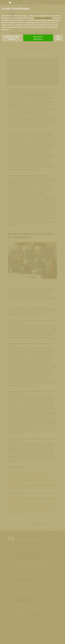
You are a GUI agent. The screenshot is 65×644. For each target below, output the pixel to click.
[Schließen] (33, 2)
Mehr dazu (58, 38)
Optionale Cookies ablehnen (12, 38)
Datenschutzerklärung (43, 18)
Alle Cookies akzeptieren (38, 38)
